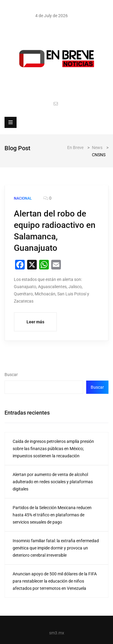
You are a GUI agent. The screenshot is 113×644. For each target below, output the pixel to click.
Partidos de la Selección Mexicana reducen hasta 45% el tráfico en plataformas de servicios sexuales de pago (52, 515)
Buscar (11, 375)
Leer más (35, 322)
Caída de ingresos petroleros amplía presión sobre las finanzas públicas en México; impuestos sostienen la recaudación (53, 449)
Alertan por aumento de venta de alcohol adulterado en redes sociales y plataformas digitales (53, 482)
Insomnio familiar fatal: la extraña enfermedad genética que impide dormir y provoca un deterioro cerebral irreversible (56, 548)
